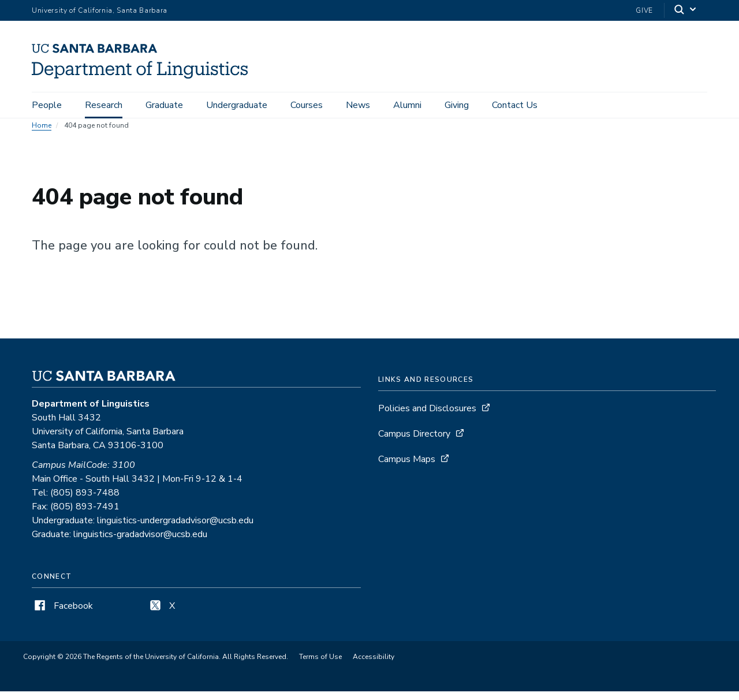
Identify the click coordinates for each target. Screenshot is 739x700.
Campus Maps (407, 468)
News (358, 105)
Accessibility (374, 665)
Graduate (164, 105)
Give (644, 10)
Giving (457, 105)
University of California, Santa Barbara (100, 10)
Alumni (407, 105)
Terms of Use (320, 665)
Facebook (62, 615)
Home (42, 134)
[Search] (686, 11)
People (47, 105)
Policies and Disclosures (427, 417)
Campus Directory (414, 442)
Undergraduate (237, 105)
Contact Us (515, 105)
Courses (307, 105)
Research (104, 105)
